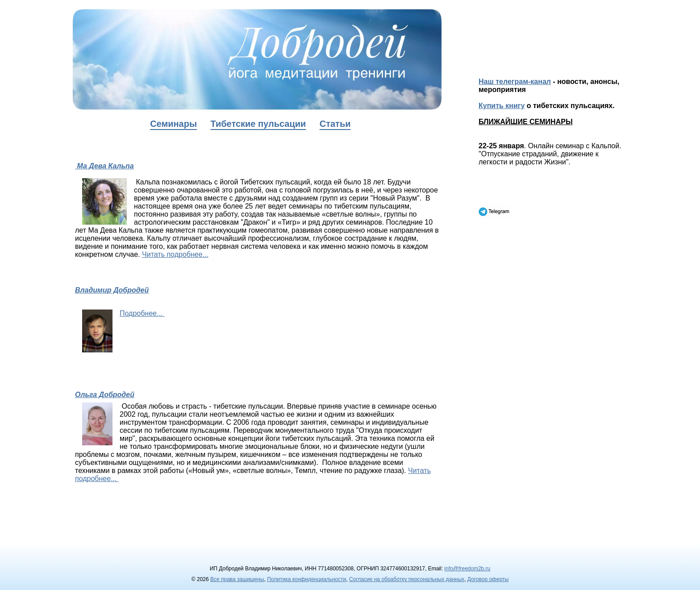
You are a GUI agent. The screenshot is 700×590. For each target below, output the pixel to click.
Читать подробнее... (175, 254)
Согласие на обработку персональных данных (407, 579)
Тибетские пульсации (258, 124)
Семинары (173, 124)
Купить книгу (502, 106)
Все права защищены (237, 579)
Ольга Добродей (105, 395)
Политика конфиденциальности (306, 579)
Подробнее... (142, 313)
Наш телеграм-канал (515, 82)
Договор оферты (488, 579)
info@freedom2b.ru (467, 569)
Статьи (335, 124)
